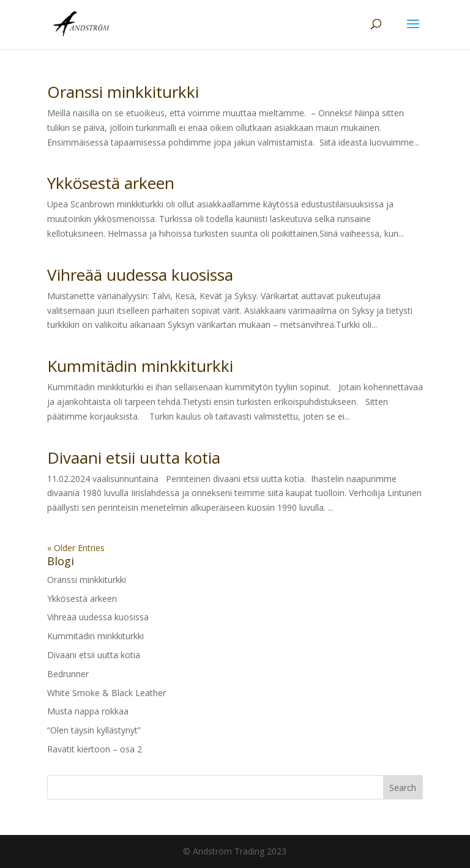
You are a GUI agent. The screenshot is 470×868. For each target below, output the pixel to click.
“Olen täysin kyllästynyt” (94, 730)
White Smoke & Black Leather (106, 693)
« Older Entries (76, 548)
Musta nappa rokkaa (88, 711)
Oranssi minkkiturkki (123, 92)
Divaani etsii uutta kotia (134, 458)
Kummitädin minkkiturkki (140, 366)
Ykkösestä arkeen (111, 183)
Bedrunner (68, 674)
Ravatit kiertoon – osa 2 (95, 749)
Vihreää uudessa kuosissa (140, 275)
